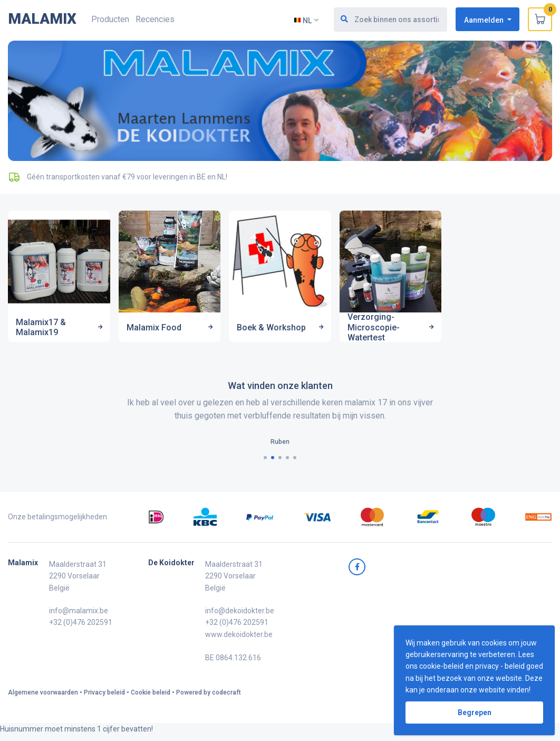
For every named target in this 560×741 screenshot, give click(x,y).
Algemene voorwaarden (43, 696)
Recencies (155, 19)
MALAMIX (42, 19)
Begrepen (475, 712)
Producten (110, 19)
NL (303, 20)
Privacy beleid (104, 696)
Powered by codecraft (209, 696)
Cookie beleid (151, 696)
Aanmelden (485, 20)
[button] (265, 462)
